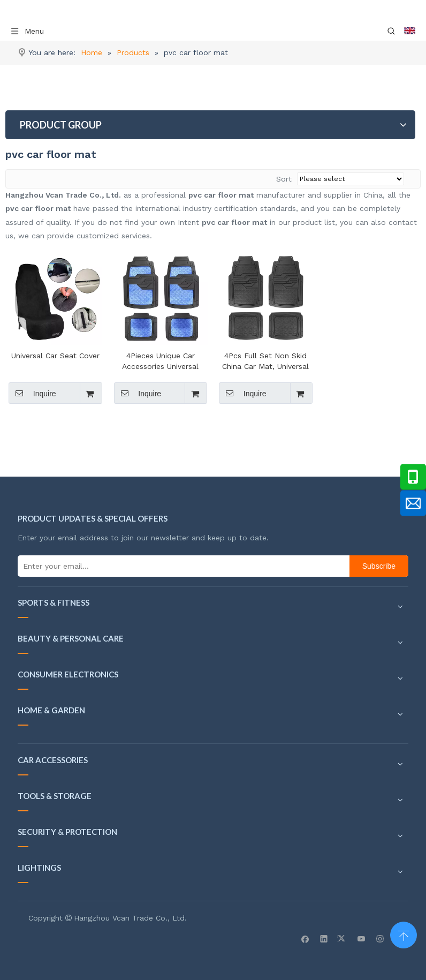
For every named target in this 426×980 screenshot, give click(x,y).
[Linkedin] (324, 938)
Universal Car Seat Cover (55, 356)
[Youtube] (362, 938)
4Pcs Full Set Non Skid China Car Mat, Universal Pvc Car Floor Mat (265, 361)
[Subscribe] (379, 566)
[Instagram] (380, 938)
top (404, 934)
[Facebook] (305, 938)
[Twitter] (343, 938)
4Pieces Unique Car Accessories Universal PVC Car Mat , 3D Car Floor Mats (161, 361)
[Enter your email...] (181, 566)
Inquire (32, 393)
